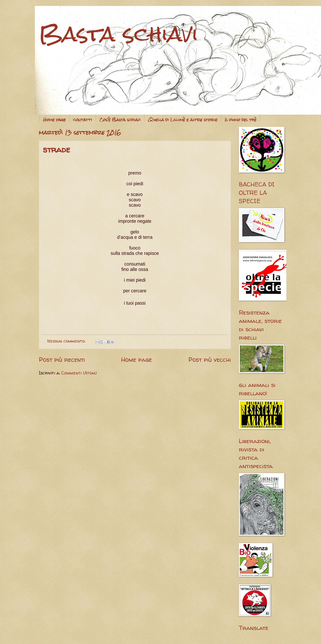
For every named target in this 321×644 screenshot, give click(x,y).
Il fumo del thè (241, 120)
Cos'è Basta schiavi (120, 120)
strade (57, 149)
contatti (83, 120)
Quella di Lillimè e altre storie (183, 120)
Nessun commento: (67, 341)
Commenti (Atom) (79, 373)
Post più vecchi (210, 359)
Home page (54, 120)
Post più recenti (62, 359)
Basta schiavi (119, 34)
